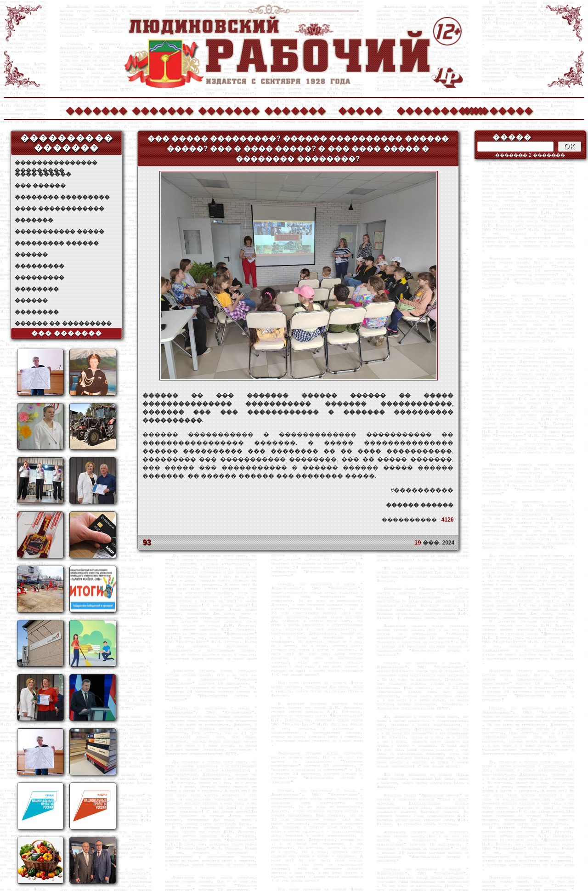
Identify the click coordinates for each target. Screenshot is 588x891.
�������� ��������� (62, 197)
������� (96, 110)
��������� (40, 266)
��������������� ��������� (56, 163)
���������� (427, 110)
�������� (493, 110)
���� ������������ (59, 209)
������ (31, 255)
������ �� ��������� (63, 323)
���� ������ (43, 174)
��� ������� (67, 333)
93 (147, 542)
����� (360, 110)
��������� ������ (57, 243)
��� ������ (40, 186)
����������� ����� (59, 232)
